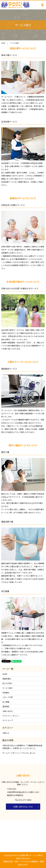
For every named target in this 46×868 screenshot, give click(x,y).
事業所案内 (7, 679)
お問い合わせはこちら (23, 807)
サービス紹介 (8, 688)
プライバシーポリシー (11, 716)
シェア (4, 659)
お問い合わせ (8, 711)
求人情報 (6, 702)
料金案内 (6, 693)
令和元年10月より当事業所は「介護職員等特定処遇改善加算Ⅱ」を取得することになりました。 (22, 747)
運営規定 (6, 706)
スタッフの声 (8, 697)
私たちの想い (8, 683)
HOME (3, 43)
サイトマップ (8, 720)
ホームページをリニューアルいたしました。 (20, 753)
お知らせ (6, 733)
